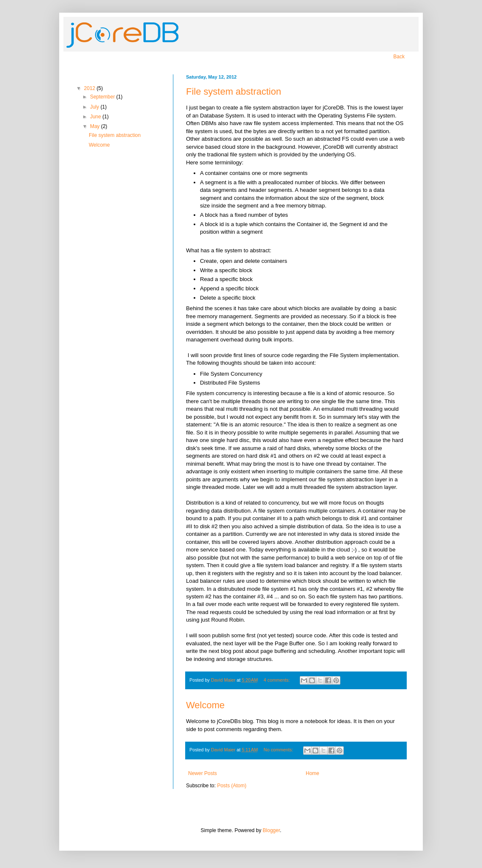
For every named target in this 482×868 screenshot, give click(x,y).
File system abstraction (234, 91)
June (96, 117)
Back (399, 57)
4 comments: (278, 680)
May (96, 126)
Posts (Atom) (231, 786)
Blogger (271, 830)
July (95, 107)
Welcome (205, 705)
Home (312, 773)
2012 (90, 88)
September (103, 97)
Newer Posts (203, 773)
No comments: (279, 750)
